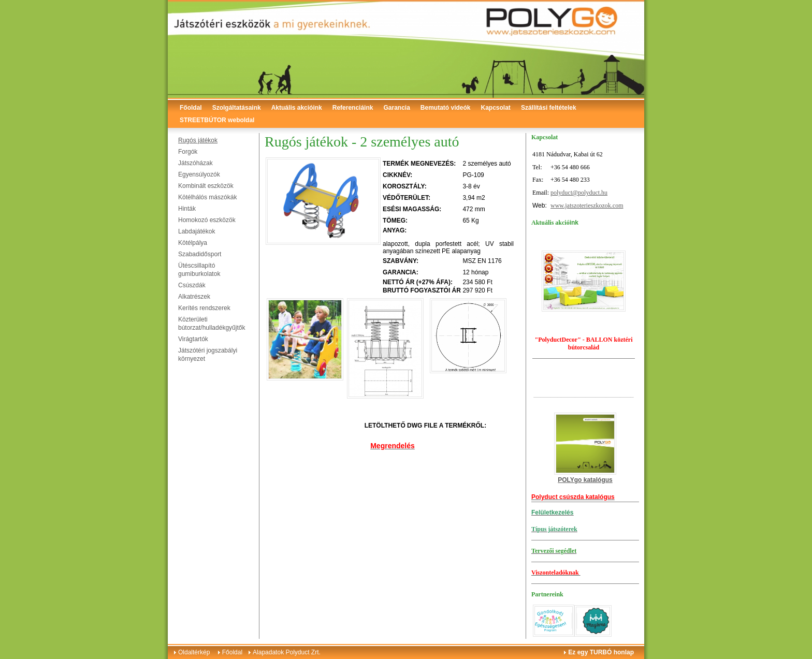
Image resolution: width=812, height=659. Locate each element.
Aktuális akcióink (297, 108)
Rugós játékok (198, 140)
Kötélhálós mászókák (207, 197)
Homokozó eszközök (207, 220)
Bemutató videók (446, 108)
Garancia (396, 108)
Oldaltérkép (194, 652)
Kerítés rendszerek (204, 308)
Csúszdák (192, 285)
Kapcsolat (496, 108)
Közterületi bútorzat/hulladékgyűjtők (212, 324)
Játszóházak (195, 163)
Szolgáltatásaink (237, 108)
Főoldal (191, 108)
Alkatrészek (194, 297)
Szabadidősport (200, 254)
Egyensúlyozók (199, 174)
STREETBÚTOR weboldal (217, 120)
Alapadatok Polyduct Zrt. (287, 652)
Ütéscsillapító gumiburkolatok (199, 270)
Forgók (188, 152)
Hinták (187, 209)
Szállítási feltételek (549, 108)
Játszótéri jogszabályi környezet (208, 355)
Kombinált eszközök (206, 186)
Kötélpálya (193, 243)
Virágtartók (193, 339)
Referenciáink (353, 108)
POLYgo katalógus (585, 480)
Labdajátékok (197, 231)
